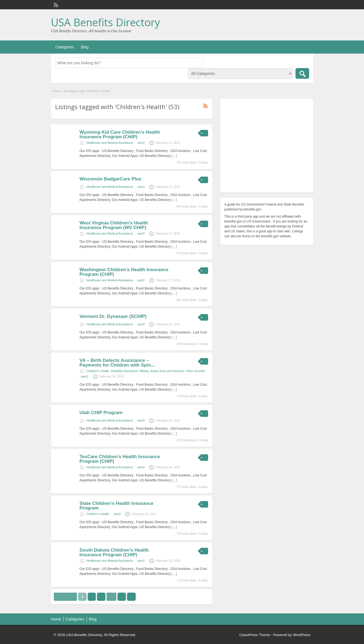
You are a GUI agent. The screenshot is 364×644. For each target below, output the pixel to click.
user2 (141, 143)
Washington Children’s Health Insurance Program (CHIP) (124, 272)
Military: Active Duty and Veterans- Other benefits (172, 371)
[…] (174, 156)
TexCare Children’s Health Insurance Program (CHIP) (120, 459)
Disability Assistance (125, 371)
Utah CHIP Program (101, 413)
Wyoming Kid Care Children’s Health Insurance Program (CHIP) (120, 134)
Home (56, 91)
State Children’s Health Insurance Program (116, 506)
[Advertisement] (267, 147)
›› (131, 597)
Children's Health (98, 371)
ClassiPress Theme (254, 635)
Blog (85, 47)
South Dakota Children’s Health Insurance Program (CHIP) (114, 552)
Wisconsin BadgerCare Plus (110, 179)
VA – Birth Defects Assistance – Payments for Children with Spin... (117, 363)
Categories (65, 47)
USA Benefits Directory (106, 22)
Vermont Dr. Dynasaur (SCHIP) (113, 316)
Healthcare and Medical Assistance (110, 143)
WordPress (301, 635)
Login (306, 5)
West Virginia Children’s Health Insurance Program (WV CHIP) (114, 225)
